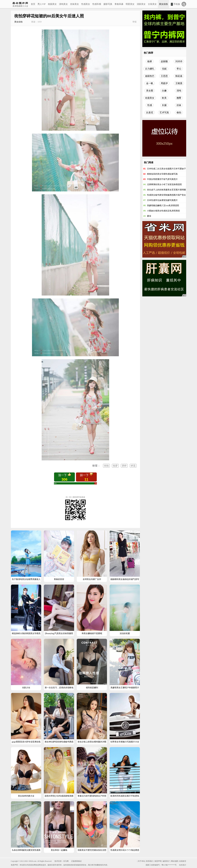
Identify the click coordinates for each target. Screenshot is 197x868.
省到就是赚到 (92, 688)
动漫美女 (150, 98)
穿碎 (124, 466)
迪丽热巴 (150, 76)
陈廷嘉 (179, 76)
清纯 (179, 91)
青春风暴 (119, 4)
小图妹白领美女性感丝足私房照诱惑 (163, 211)
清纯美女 (63, 4)
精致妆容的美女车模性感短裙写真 (162, 174)
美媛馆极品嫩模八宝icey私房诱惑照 (163, 206)
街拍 (106, 466)
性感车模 (97, 4)
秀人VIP (42, 4)
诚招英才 (166, 861)
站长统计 (183, 865)
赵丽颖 (164, 61)
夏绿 (149, 216)
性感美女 (86, 4)
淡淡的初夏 (125, 633)
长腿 (164, 105)
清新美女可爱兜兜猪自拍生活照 (92, 850)
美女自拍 (163, 4)
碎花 (133, 466)
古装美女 (152, 4)
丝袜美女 (75, 4)
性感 (150, 105)
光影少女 (26, 688)
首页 (33, 4)
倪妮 (164, 69)
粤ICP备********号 (169, 865)
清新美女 (141, 4)
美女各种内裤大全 (26, 796)
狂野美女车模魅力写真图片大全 (125, 742)
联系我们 (150, 861)
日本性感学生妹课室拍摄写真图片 (162, 200)
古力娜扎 (150, 69)
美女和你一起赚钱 (59, 850)
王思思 (164, 76)
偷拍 (179, 112)
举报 (134, 22)
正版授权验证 (76, 861)
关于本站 (141, 861)
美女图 (150, 91)
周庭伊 (164, 83)
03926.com (33, 861)
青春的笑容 (59, 579)
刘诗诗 (179, 61)
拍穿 (115, 466)
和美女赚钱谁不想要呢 (92, 633)
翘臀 (179, 98)
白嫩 (164, 91)
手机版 (175, 4)
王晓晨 (179, 83)
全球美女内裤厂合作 (92, 579)
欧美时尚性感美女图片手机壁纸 (125, 796)
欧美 (164, 98)
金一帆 (150, 83)
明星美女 (130, 4)
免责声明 (158, 861)
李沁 (179, 69)
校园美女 (52, 4)
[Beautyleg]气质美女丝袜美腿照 (59, 633)
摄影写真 (108, 4)
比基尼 (150, 112)
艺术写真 (164, 112)
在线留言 (183, 861)
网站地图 (174, 861)
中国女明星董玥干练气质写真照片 (162, 179)
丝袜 (179, 105)
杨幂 (150, 61)
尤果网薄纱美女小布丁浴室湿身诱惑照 (164, 184)
